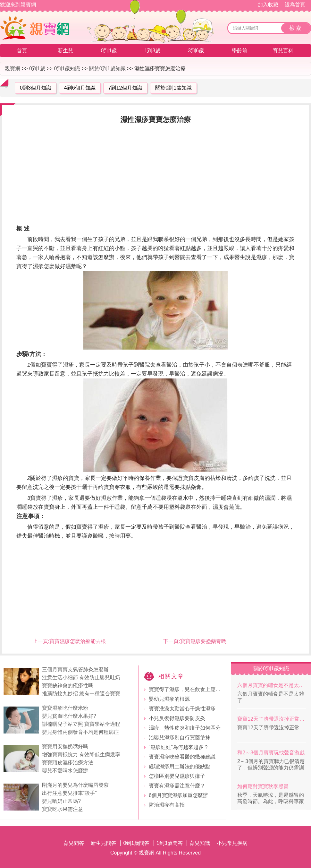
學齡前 (240, 51)
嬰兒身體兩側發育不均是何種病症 (80, 732)
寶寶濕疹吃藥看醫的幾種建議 (182, 757)
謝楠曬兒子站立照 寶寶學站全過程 (81, 724)
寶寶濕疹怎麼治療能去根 (78, 641)
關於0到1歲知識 (107, 69)
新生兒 (65, 51)
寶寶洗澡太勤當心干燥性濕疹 (182, 709)
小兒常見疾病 (232, 843)
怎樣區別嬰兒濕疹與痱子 (177, 776)
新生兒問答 (104, 843)
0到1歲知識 (67, 69)
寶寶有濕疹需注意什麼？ (177, 786)
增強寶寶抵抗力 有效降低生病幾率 (81, 755)
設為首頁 (295, 5)
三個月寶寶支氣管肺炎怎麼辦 (75, 669)
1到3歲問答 (170, 843)
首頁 (22, 51)
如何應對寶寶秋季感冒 (263, 786)
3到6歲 (196, 51)
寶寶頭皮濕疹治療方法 (68, 763)
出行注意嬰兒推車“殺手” (69, 793)
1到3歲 (152, 51)
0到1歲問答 (136, 843)
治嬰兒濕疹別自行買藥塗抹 (180, 738)
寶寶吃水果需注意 (63, 809)
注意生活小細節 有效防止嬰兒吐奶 (81, 677)
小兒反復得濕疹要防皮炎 (177, 718)
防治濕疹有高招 (167, 805)
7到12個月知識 (126, 88)
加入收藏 (268, 5)
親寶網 (13, 69)
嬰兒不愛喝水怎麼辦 (65, 771)
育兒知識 (200, 843)
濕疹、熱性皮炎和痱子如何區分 (185, 728)
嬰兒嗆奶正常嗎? (61, 801)
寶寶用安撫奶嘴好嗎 (65, 746)
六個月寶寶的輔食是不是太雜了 (272, 685)
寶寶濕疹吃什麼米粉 (65, 708)
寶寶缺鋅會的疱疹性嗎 (68, 686)
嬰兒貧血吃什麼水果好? (69, 716)
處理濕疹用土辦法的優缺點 (180, 766)
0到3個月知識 (36, 88)
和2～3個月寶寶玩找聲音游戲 (271, 753)
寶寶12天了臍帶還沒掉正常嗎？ (272, 719)
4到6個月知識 (80, 88)
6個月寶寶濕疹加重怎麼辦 (178, 795)
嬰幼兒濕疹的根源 (169, 699)
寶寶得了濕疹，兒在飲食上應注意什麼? (194, 689)
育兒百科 (283, 51)
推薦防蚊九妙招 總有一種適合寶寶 (81, 694)
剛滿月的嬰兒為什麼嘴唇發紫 (75, 785)
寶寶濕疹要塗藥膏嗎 (203, 641)
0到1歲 (109, 51)
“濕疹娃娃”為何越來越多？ (179, 747)
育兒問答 (74, 843)
